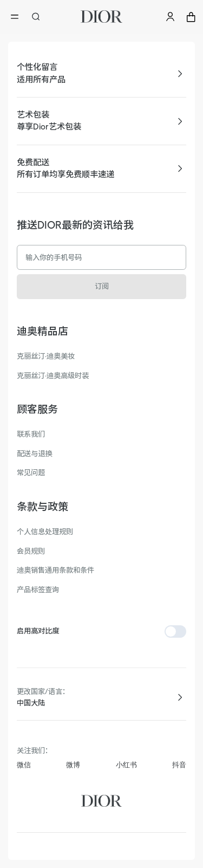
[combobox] (102, 703)
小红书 (126, 765)
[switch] (175, 631)
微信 (24, 765)
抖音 (179, 765)
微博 (73, 765)
